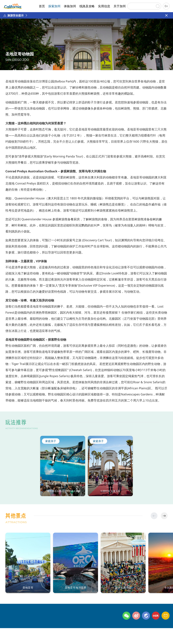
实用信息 (104, 6)
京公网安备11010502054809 (122, 637)
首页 (42, 6)
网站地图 (58, 631)
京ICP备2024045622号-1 (87, 637)
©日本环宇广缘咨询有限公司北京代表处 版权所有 (33, 637)
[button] (164, 516)
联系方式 (25, 631)
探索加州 (54, 6)
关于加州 (120, 6)
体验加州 (70, 6)
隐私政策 (42, 631)
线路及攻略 (87, 6)
